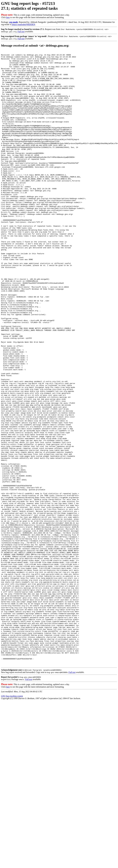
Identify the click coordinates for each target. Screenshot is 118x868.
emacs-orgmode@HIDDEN (23, 24)
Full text (21, 32)
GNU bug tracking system (12, 818)
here (8, 17)
